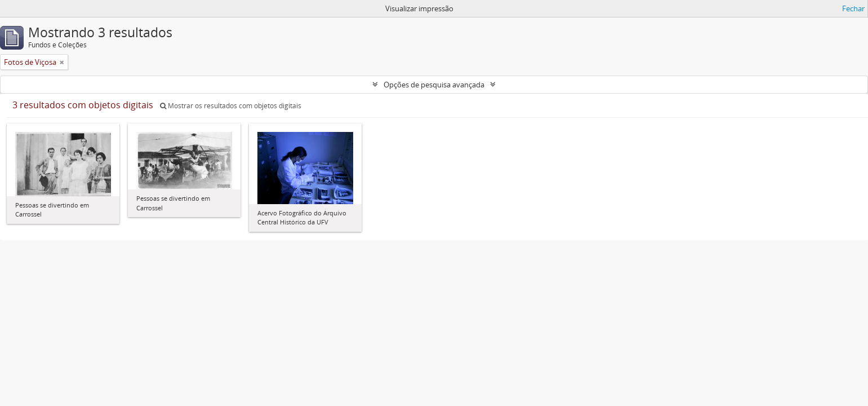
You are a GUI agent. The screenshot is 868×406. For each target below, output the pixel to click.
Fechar (853, 8)
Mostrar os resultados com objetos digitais (231, 106)
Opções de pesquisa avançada (434, 85)
